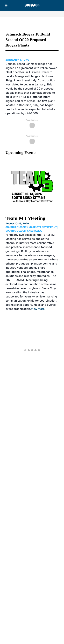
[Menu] (6, 5)
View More (38, 309)
